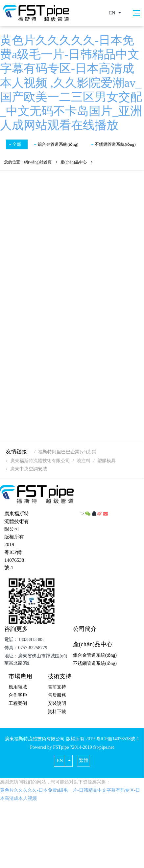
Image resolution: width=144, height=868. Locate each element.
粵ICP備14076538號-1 (14, 560)
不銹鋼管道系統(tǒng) (115, 144)
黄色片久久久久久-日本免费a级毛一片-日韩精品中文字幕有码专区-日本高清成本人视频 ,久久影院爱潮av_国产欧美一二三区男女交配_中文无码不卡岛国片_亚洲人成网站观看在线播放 (71, 83)
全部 (17, 144)
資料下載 (57, 712)
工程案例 (18, 703)
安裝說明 (57, 703)
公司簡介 (85, 629)
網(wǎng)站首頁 (38, 162)
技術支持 (60, 676)
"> (86, 514)
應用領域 (18, 687)
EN (112, 13)
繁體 (84, 760)
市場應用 (20, 676)
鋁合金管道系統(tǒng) (58, 144)
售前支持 (57, 687)
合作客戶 (18, 695)
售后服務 (57, 695)
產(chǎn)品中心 (74, 162)
